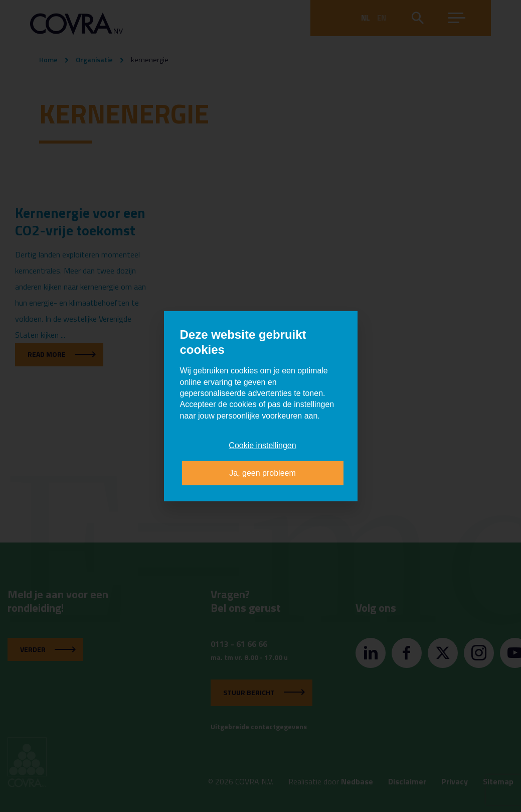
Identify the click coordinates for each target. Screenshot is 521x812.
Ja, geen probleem (263, 472)
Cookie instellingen (262, 445)
